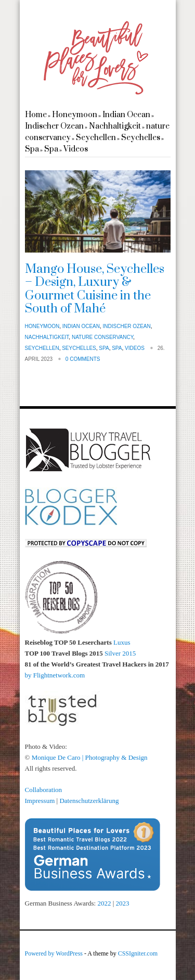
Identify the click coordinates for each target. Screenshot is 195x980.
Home (36, 115)
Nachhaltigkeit (115, 126)
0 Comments (83, 359)
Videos (76, 149)
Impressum (40, 801)
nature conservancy (102, 337)
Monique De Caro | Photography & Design (90, 757)
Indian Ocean (126, 115)
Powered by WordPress (54, 953)
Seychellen (96, 138)
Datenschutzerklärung (89, 801)
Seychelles (141, 138)
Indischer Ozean (54, 126)
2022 (105, 903)
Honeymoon (75, 115)
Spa (32, 149)
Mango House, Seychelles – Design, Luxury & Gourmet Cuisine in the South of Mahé (95, 289)
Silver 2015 (120, 653)
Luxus (122, 642)
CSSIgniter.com (138, 953)
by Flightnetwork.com (55, 675)
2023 (123, 903)
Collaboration (44, 790)
